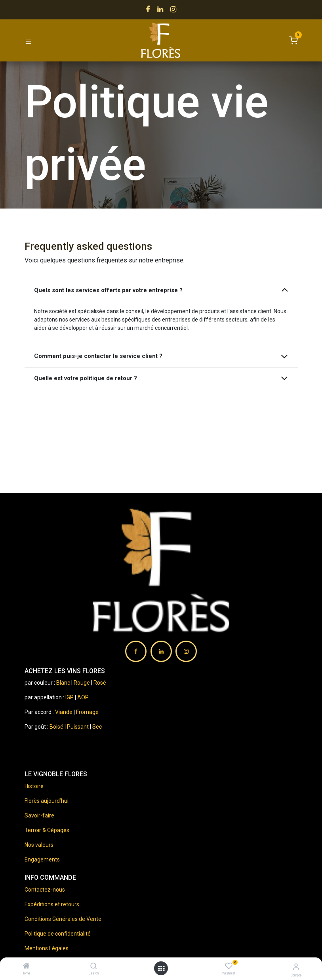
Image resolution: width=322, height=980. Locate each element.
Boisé (57, 727)
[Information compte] (296, 967)
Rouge (82, 683)
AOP (83, 697)
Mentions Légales (47, 948)
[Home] (26, 967)
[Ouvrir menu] (161, 969)
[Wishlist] (229, 966)
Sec (97, 727)
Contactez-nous (45, 890)
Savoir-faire (39, 815)
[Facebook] (148, 10)
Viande (64, 712)
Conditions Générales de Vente (63, 919)
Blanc (63, 683)
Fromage (87, 712)
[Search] (94, 967)
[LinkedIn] (160, 10)
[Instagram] (173, 10)
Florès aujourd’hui (47, 801)
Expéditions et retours (52, 904)
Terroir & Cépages (47, 830)
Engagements (42, 859)
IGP (70, 697)
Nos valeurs (39, 845)
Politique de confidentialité (58, 934)
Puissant (78, 727)
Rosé (100, 683)
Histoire (34, 786)
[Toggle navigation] (29, 41)
